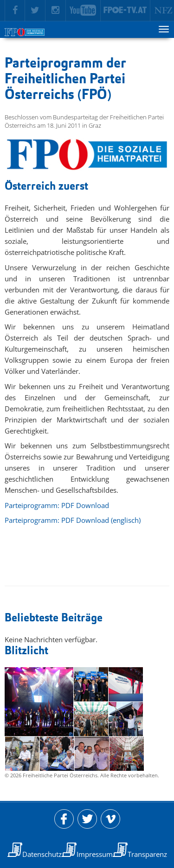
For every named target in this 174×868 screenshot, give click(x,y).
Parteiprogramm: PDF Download (57, 505)
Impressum (95, 854)
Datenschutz (42, 854)
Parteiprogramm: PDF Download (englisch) (73, 520)
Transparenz (147, 854)
